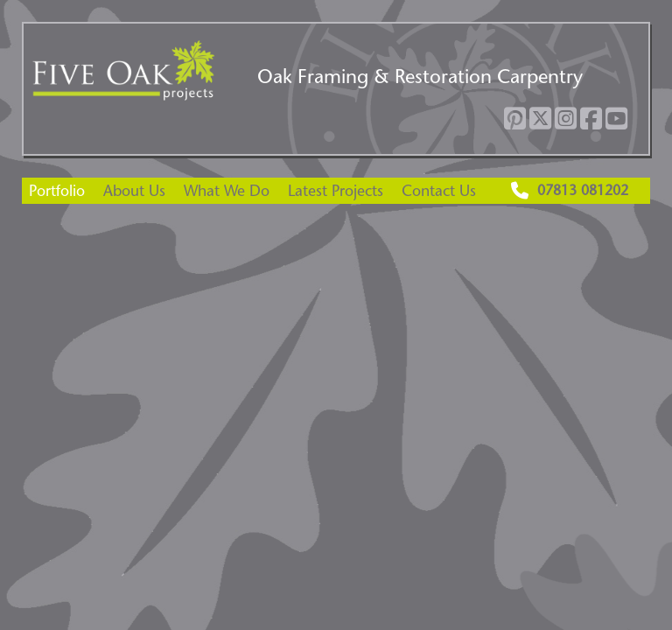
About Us (134, 190)
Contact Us (439, 190)
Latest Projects (336, 190)
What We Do (227, 190)
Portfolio (57, 190)
